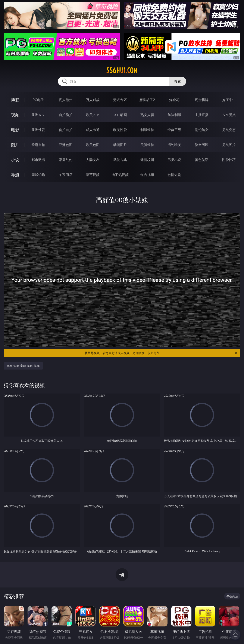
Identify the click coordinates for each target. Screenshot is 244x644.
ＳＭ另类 (229, 115)
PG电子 (38, 100)
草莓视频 (93, 175)
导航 (15, 175)
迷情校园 (147, 160)
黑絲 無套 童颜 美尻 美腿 (23, 366)
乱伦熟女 (202, 130)
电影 (15, 130)
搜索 (178, 81)
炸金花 (174, 100)
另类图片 (229, 145)
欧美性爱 (120, 130)
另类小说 (174, 160)
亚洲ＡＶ (38, 115)
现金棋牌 (202, 100)
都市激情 (38, 160)
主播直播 (202, 115)
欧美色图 (93, 145)
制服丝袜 (147, 130)
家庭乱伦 (66, 160)
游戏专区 (120, 100)
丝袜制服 (174, 115)
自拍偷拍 (66, 115)
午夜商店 (66, 175)
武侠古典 (120, 160)
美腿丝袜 (147, 145)
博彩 (15, 100)
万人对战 (93, 100)
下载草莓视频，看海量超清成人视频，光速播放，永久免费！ (160, 353)
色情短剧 (174, 175)
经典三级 (174, 130)
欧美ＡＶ (93, 115)
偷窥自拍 (38, 145)
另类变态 (229, 130)
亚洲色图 (66, 145)
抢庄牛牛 (229, 100)
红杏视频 (147, 175)
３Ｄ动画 (120, 115)
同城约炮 (38, 175)
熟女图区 (202, 145)
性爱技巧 (229, 160)
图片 (15, 145)
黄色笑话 (202, 160)
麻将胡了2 (147, 100)
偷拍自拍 (66, 130)
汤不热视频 (120, 175)
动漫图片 (120, 145)
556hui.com (122, 70)
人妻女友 (93, 160)
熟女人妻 (147, 115)
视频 (15, 115)
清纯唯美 (174, 145)
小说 (15, 160)
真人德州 (66, 100)
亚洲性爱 (38, 130)
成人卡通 (93, 130)
